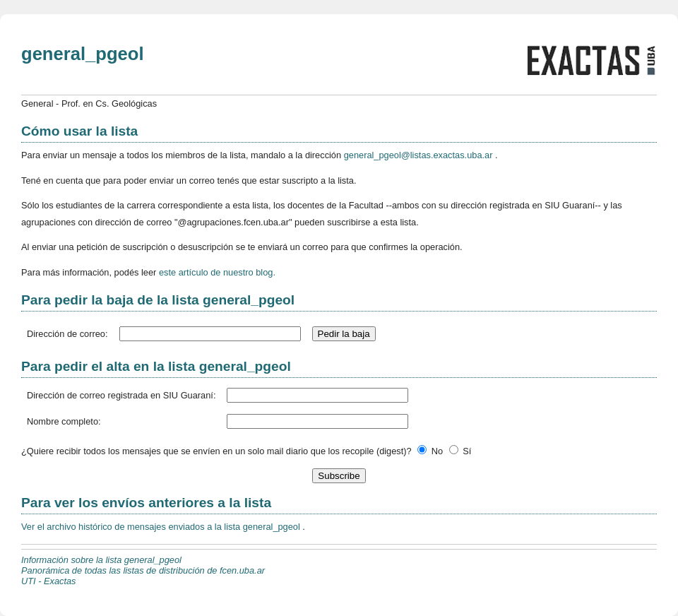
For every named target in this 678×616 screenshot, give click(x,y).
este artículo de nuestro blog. (217, 272)
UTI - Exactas (49, 581)
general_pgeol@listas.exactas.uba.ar (420, 155)
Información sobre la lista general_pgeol (101, 560)
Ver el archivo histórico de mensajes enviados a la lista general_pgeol (162, 527)
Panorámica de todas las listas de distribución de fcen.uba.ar (143, 570)
